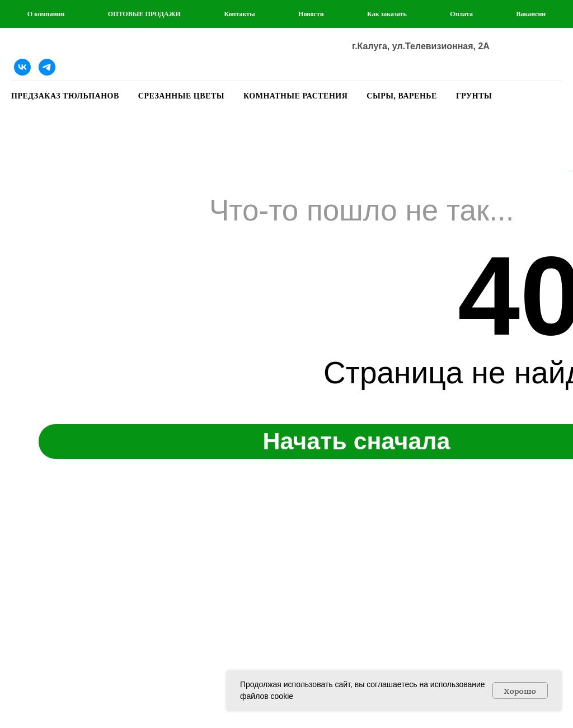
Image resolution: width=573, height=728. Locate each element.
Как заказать (387, 14)
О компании (46, 14)
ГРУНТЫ (474, 96)
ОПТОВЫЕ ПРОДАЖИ (144, 14)
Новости (311, 14)
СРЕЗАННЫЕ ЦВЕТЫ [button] (181, 96)
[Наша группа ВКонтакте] (22, 67)
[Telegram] (47, 67)
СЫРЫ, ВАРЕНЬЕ (402, 96)
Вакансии (531, 14)
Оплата (461, 14)
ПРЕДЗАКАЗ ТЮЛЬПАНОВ (65, 96)
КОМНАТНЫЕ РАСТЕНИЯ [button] (295, 96)
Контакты (239, 14)
